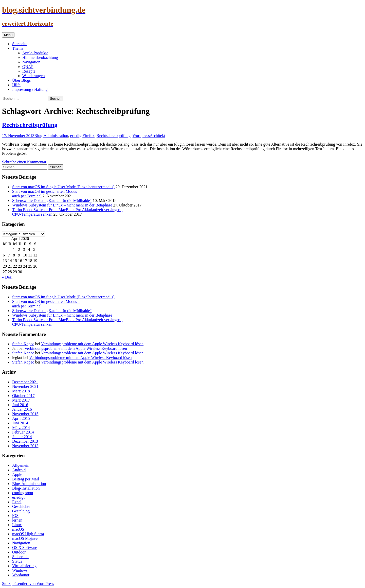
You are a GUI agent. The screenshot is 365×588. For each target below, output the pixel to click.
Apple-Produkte (35, 53)
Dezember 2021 (25, 382)
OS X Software (25, 548)
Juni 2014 (20, 423)
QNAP (28, 67)
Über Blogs (21, 80)
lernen (17, 520)
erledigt (76, 136)
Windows (20, 570)
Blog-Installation (26, 488)
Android (19, 470)
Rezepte (29, 71)
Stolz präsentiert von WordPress (28, 584)
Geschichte (21, 506)
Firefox (89, 136)
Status (17, 561)
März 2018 (21, 391)
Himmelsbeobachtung (40, 57)
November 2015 (25, 414)
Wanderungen (33, 76)
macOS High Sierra (28, 534)
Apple (17, 474)
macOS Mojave (25, 538)
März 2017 (21, 400)
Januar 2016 (22, 409)
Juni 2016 (20, 405)
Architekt (157, 136)
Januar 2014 (22, 437)
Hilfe (16, 85)
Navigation (31, 62)
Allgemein (21, 465)
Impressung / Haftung (30, 89)
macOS (18, 529)
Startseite (20, 44)
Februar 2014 (23, 432)
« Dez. (7, 277)
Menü (8, 35)
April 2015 (21, 418)
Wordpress (141, 136)
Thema (18, 48)
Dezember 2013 (25, 441)
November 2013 (25, 446)
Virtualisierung (24, 566)
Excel (17, 502)
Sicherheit (20, 557)
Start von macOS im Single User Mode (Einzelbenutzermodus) (63, 187)
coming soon (23, 493)
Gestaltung (21, 511)
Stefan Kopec (23, 344)
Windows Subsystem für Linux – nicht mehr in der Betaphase (62, 205)
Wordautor (21, 575)
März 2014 (21, 428)
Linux (17, 525)
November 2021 (25, 386)
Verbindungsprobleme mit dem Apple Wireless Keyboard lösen (92, 344)
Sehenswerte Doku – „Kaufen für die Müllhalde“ (52, 201)
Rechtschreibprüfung (30, 125)
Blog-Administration (51, 136)
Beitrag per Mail (26, 479)
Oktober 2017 (23, 396)
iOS (15, 516)
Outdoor (19, 552)
